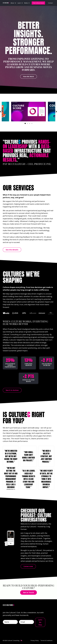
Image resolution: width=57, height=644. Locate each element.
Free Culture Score (38, 3)
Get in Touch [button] (28, 592)
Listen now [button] (28, 566)
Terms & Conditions (46, 640)
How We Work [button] (28, 76)
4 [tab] (32, 123)
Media (27, 3)
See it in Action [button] (12, 390)
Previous (1, 112)
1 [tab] (25, 123)
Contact (50, 3)
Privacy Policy (35, 640)
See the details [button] (12, 250)
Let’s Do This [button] (40, 622)
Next (56, 112)
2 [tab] (27, 123)
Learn (20, 3)
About (13, 3)
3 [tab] (30, 123)
